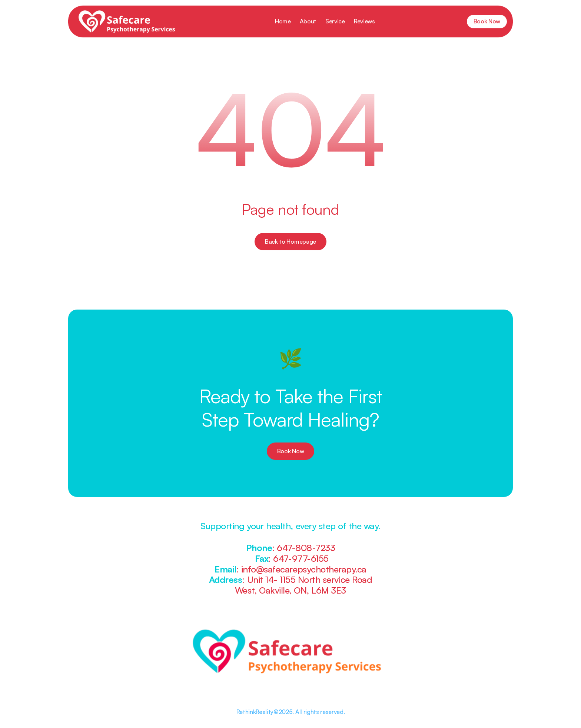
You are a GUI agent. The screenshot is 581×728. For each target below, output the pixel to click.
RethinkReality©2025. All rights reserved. (291, 712)
